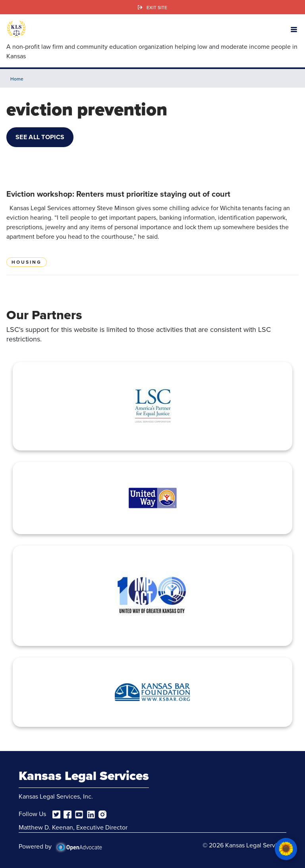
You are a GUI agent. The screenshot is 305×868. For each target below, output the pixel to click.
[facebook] (68, 814)
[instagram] (102, 814)
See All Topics (40, 137)
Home (17, 79)
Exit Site (157, 7)
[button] (294, 29)
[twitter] (56, 814)
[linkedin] (91, 814)
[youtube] (79, 814)
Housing (27, 262)
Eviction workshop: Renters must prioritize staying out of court (118, 194)
